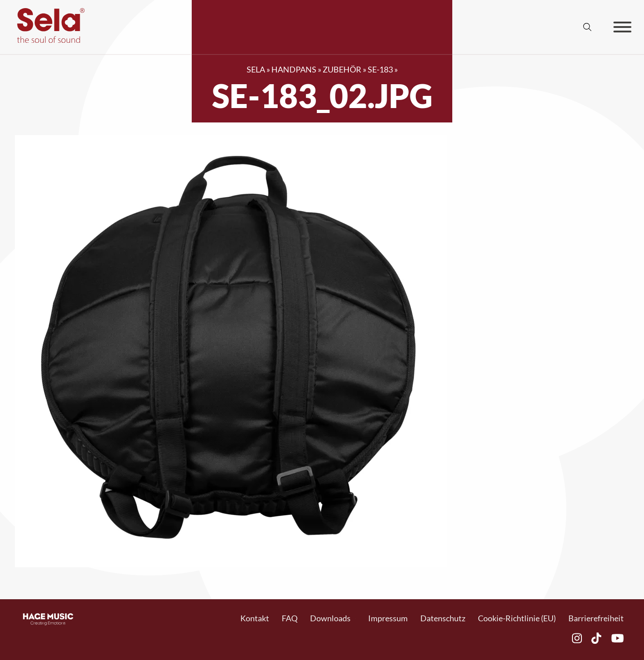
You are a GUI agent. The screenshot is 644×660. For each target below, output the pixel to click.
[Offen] (622, 27)
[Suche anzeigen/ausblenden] (587, 27)
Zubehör (342, 69)
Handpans (294, 69)
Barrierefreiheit (596, 618)
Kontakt (255, 618)
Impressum (388, 618)
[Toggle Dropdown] (355, 618)
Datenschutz (443, 618)
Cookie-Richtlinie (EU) (517, 618)
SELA (256, 69)
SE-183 (380, 69)
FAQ (290, 618)
